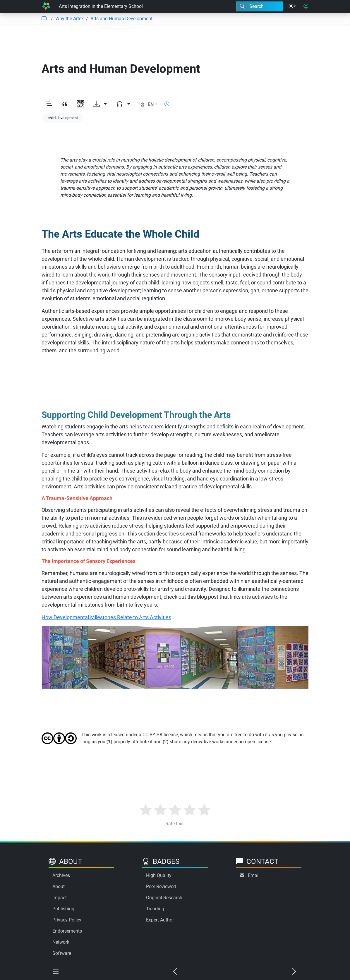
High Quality (159, 875)
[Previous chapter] (175, 972)
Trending (155, 909)
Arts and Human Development (121, 19)
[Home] (46, 6)
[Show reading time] (167, 104)
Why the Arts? (70, 19)
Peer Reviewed (161, 887)
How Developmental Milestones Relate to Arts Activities (106, 617)
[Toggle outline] (49, 104)
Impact (60, 898)
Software (62, 953)
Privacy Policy (67, 920)
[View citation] (65, 104)
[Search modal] (259, 6)
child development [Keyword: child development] (63, 118)
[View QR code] (80, 104)
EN (151, 104)
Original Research (164, 898)
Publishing (63, 909)
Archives (61, 875)
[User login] (306, 6)
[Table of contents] (44, 19)
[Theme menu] (292, 6)
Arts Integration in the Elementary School (101, 6)
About (59, 887)
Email (254, 875)
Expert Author (160, 920)
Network (61, 942)
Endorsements (67, 931)
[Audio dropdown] (123, 104)
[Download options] (100, 104)
